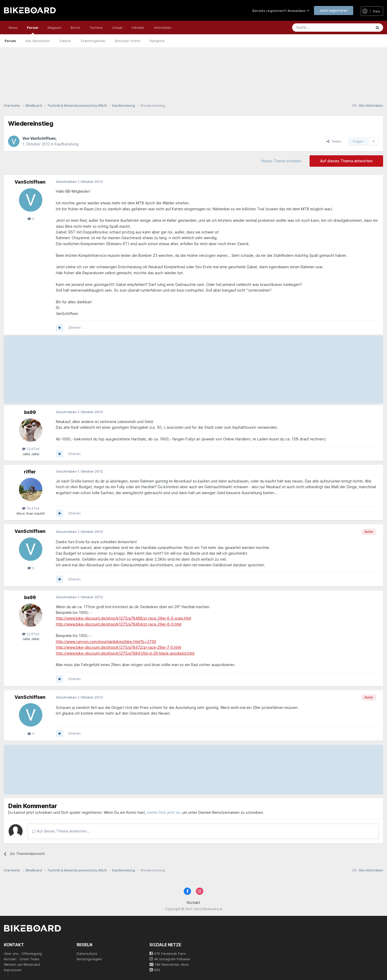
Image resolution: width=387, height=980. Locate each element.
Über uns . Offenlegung (23, 954)
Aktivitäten (163, 28)
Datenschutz (87, 954)
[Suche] (320, 28)
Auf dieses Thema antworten (346, 161)
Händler (138, 28)
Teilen (334, 141)
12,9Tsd (31, 449)
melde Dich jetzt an (163, 812)
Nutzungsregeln (89, 959)
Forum (33, 30)
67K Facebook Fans (168, 954)
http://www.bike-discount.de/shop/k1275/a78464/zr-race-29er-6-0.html (119, 624)
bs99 (30, 412)
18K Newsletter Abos (169, 964)
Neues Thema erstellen (281, 161)
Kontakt (193, 902)
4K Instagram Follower (170, 959)
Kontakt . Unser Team (22, 959)
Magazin (54, 28)
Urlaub (117, 28)
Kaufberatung (67, 144)
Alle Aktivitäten (38, 41)
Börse (75, 28)
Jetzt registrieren (334, 10)
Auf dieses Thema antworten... (61, 831)
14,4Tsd (31, 508)
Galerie (65, 41)
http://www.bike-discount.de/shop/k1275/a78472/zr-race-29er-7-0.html (119, 647)
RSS (155, 970)
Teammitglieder (93, 41)
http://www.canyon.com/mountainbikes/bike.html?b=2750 (106, 642)
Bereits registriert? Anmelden (281, 11)
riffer (30, 472)
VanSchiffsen (43, 138)
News (13, 28)
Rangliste (157, 41)
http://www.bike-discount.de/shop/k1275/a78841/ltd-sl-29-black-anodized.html (125, 653)
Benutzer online (128, 41)
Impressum (13, 970)
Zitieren (74, 327)
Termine (96, 28)
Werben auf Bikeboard (22, 964)
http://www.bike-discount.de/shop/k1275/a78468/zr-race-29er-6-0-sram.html (123, 618)
